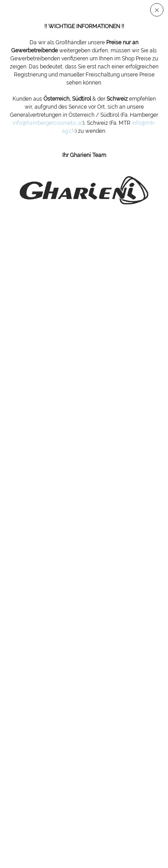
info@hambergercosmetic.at (48, 123)
